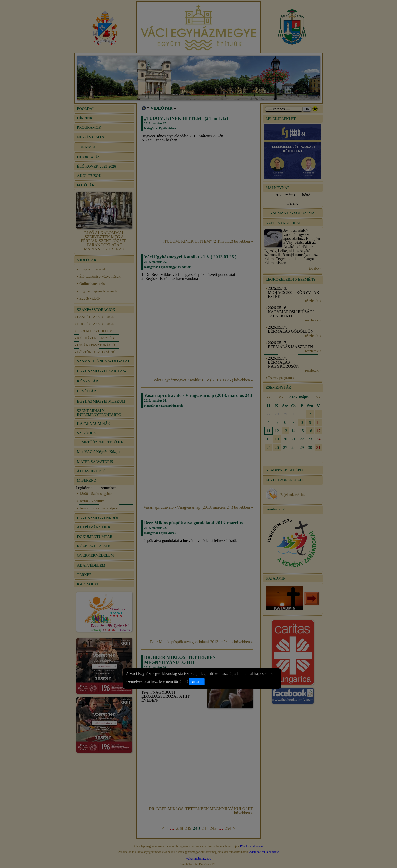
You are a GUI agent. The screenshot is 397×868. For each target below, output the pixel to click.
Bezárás (197, 682)
